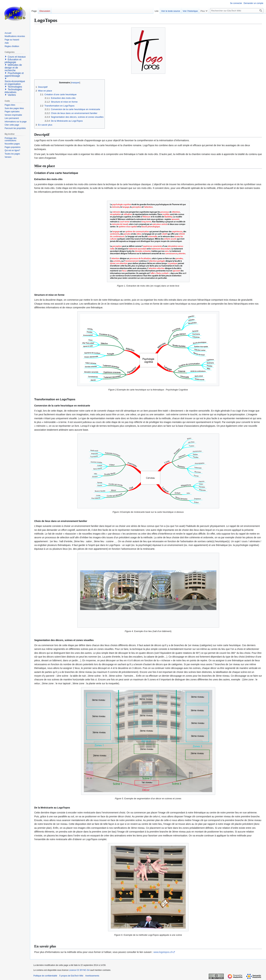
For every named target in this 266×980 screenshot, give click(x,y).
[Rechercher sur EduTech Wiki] (237, 11)
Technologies (15, 87)
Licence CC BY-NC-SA (79, 970)
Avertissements (92, 976)
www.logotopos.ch (163, 952)
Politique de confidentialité (45, 976)
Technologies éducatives (13, 91)
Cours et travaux (17, 57)
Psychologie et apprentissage (14, 74)
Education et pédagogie (13, 61)
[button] (6, 57)
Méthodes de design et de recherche (13, 68)
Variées (12, 95)
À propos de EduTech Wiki (71, 976)
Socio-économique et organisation (15, 83)
